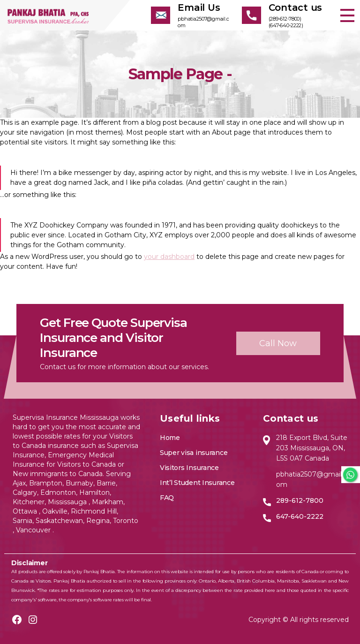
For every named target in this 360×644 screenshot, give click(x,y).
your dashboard (169, 257)
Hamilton (94, 492)
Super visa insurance (194, 453)
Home (170, 438)
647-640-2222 (300, 516)
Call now (278, 343)
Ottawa (26, 511)
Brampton (46, 483)
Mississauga (68, 502)
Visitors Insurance (189, 468)
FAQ (167, 498)
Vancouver (34, 530)
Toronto (126, 521)
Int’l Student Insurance (197, 483)
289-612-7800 (300, 500)
